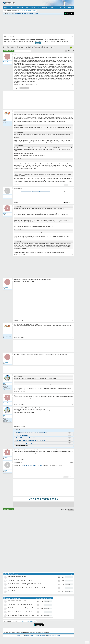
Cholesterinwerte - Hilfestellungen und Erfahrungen (24, 584)
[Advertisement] (44, 488)
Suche (27, 7)
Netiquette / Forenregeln (52, 636)
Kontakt (18, 636)
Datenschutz (32, 636)
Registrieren (63, 7)
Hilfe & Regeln (45, 7)
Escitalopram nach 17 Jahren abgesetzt (21, 580)
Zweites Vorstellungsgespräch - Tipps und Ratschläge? (29, 47)
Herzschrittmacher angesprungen (19, 591)
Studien (53, 7)
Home (6, 7)
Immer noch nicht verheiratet (17, 577)
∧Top (87, 642)
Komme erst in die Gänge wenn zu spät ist (22, 615)
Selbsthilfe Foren (19, 7)
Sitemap (59, 636)
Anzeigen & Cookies (40, 636)
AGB (45, 636)
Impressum (27, 636)
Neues (11, 7)
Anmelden (71, 7)
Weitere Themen (16, 621)
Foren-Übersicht (7, 621)
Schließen (38, 43)
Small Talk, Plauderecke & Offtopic (28, 621)
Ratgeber (33, 7)
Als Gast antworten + (9, 51)
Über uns (22, 636)
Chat (38, 7)
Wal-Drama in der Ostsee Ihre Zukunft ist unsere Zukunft (26, 587)
